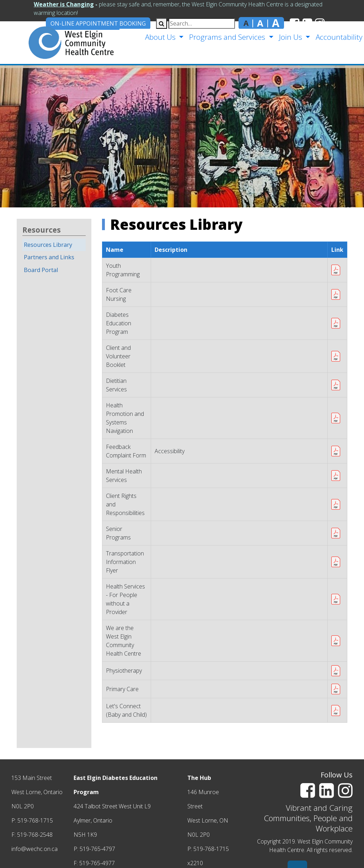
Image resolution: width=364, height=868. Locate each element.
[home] (59, 43)
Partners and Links (49, 257)
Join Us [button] (290, 37)
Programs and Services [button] (227, 37)
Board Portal (41, 270)
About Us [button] (160, 37)
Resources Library (48, 245)
